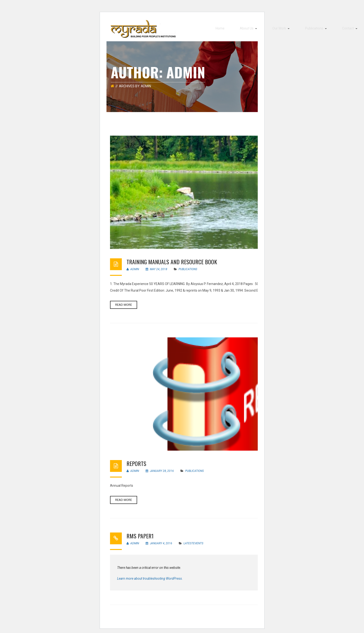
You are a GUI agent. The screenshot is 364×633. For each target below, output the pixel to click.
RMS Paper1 (140, 533)
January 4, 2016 (159, 541)
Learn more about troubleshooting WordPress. (150, 576)
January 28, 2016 (160, 469)
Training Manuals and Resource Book (172, 259)
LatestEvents (193, 541)
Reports (136, 461)
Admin (133, 267)
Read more (124, 302)
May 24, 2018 (157, 267)
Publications (188, 267)
